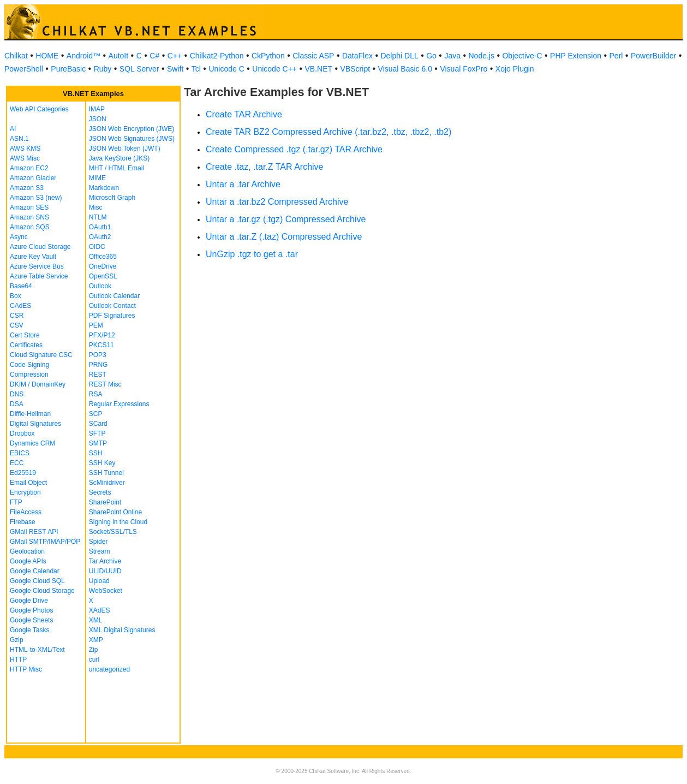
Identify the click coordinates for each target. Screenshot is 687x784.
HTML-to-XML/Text (37, 650)
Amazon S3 (27, 188)
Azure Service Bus (37, 266)
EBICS (20, 453)
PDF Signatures (112, 316)
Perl (616, 56)
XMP (96, 640)
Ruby (103, 69)
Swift (175, 69)
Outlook (100, 286)
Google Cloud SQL (37, 581)
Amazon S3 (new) (36, 198)
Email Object (28, 483)
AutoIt (119, 56)
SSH (96, 453)
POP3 (98, 355)
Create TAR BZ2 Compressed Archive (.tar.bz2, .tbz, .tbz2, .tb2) (328, 132)
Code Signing (29, 365)
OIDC (97, 247)
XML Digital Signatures (122, 630)
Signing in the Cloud (118, 522)
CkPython (268, 56)
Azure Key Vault (33, 257)
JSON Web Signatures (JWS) (132, 139)
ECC (17, 463)
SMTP (98, 443)
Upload (99, 581)
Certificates (26, 345)
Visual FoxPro (464, 69)
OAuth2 (100, 237)
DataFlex (357, 56)
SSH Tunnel (106, 473)
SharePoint (105, 502)
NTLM (98, 217)
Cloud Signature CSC (41, 355)
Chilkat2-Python (217, 56)
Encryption (25, 492)
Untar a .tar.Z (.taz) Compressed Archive (284, 237)
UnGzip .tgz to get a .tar (252, 254)
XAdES (100, 610)
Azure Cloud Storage (40, 247)
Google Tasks (30, 630)
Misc (96, 207)
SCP (96, 414)
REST (98, 375)
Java (452, 56)
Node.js (482, 56)
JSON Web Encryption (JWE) (132, 129)
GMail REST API (34, 532)
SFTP (97, 433)
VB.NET (319, 69)
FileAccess (26, 512)
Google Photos (31, 610)
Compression (29, 375)
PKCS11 (101, 345)
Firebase (23, 522)
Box (16, 296)
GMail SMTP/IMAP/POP (45, 542)
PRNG (98, 365)
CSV (17, 325)
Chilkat (16, 56)
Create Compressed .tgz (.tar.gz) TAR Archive (294, 149)
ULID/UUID (105, 571)
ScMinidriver (107, 483)
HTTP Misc (26, 669)
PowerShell (24, 69)
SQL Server (139, 69)
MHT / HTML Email (117, 168)
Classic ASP (313, 56)
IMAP (97, 109)
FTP (16, 502)
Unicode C (226, 69)
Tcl (196, 69)
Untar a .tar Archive (243, 184)
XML (96, 620)
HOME (47, 56)
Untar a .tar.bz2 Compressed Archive (277, 202)
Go (431, 56)
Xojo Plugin (515, 69)
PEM (96, 325)
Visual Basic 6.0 (405, 69)
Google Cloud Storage (42, 591)
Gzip (17, 640)
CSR (17, 316)
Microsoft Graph (112, 198)
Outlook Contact (112, 306)
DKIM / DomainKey (38, 384)
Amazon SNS (29, 217)
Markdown (104, 188)
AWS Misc (25, 158)
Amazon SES (29, 207)
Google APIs (28, 561)
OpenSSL (103, 276)
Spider (98, 542)
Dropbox (22, 433)
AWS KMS (25, 149)
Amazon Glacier (33, 178)
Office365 (103, 257)
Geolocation (27, 551)
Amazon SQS (30, 227)
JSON (98, 119)
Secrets (100, 492)
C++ (175, 56)
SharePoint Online (115, 512)
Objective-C (522, 56)
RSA (96, 394)
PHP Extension (576, 56)
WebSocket (106, 591)
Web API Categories (39, 109)
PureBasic (68, 69)
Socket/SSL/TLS (113, 532)
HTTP (18, 660)
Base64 (21, 286)
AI (13, 129)
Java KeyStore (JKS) (119, 158)
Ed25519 (23, 473)
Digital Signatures (35, 424)
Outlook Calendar (114, 296)
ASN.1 (19, 139)
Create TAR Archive (244, 114)
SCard (98, 424)
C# (154, 56)
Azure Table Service (39, 276)
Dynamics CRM (32, 443)
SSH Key (102, 463)
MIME (97, 178)
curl (94, 660)
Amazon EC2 (29, 168)
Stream (100, 551)
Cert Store (25, 335)
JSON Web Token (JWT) (125, 149)
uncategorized (109, 669)
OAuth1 (100, 227)
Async (19, 237)
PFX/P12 (102, 335)
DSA (17, 404)
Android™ (83, 56)
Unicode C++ (274, 69)
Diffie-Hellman (30, 414)
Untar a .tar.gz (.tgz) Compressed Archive (286, 219)
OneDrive (103, 266)
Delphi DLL (399, 56)
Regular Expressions (119, 404)
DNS (17, 394)
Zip (94, 650)
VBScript (355, 69)
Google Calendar (35, 571)
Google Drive (29, 601)
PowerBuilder (653, 56)
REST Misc (105, 384)
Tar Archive (105, 561)
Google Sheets (31, 620)
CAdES (20, 306)
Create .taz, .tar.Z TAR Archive (264, 167)
